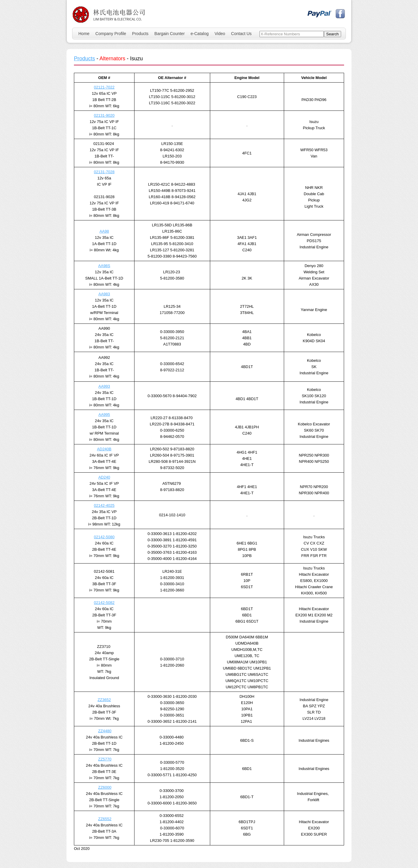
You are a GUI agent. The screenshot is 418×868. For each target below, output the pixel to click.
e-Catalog (200, 34)
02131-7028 (104, 172)
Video (220, 34)
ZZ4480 (105, 731)
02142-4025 (104, 505)
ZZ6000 (105, 787)
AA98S (104, 266)
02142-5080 (104, 537)
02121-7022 (104, 87)
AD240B (104, 449)
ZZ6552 (105, 819)
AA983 (104, 294)
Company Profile (111, 34)
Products (140, 34)
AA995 (104, 415)
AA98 (104, 231)
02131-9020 (104, 115)
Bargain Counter (170, 34)
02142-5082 (104, 603)
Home (84, 34)
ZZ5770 (105, 759)
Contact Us (241, 34)
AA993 (104, 386)
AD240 (104, 477)
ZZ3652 (104, 700)
